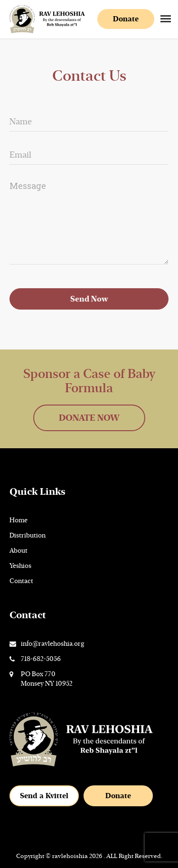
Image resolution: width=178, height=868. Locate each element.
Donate (126, 19)
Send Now (89, 299)
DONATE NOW (89, 418)
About (19, 551)
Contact (21, 581)
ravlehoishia (70, 856)
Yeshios (20, 566)
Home (19, 520)
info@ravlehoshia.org (52, 644)
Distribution (28, 535)
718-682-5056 (41, 659)
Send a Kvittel (44, 796)
